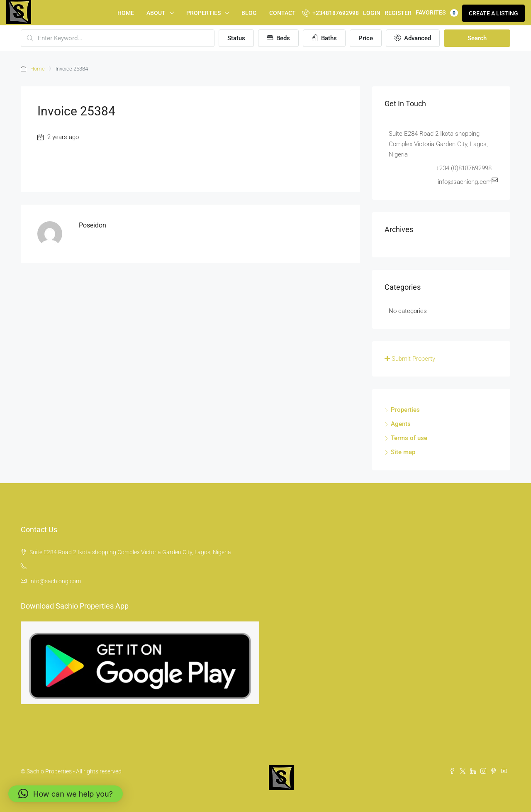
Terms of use (409, 438)
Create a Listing (493, 13)
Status (236, 38)
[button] (66, 794)
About (156, 13)
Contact (283, 13)
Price (366, 38)
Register (398, 13)
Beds (278, 38)
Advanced (413, 38)
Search (477, 38)
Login (372, 13)
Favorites (437, 13)
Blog (249, 13)
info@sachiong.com (55, 581)
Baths (324, 38)
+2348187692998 (330, 13)
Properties (203, 13)
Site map (403, 452)
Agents (401, 424)
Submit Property (410, 359)
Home (126, 13)
